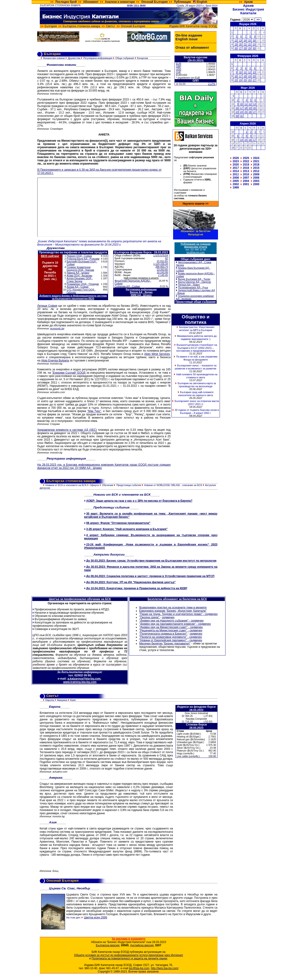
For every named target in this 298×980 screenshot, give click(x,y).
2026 (236, 158)
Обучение (108, 485)
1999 (236, 188)
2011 (236, 174)
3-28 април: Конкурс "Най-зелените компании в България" (127, 529)
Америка (62, 700)
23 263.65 (162, 269)
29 (250, 48)
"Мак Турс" (94, 411)
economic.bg (57, 328)
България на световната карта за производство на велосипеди (197, 385)
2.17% (212, 84)
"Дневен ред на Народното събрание (163, 621)
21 (245, 44)
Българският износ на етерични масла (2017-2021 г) (197, 403)
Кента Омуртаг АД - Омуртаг (194, 282)
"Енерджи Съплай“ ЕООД (69, 373)
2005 (236, 181)
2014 (236, 171)
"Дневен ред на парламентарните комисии (167, 624)
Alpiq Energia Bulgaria (55, 361)
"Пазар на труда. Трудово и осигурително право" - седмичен (178, 614)
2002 (236, 184)
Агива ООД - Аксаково (80, 276)
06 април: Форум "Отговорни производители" (118, 523)
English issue (186, 39)
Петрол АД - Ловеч (189, 285)
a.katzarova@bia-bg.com (84, 679)
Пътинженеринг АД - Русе (193, 287)
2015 (256, 168)
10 (240, 72)
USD (179, 69)
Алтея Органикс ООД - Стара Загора (80, 280)
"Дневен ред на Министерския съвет (163, 627)
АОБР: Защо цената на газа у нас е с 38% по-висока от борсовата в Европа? (139, 501)
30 (254, 48)
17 (240, 76)
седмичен (168, 617)
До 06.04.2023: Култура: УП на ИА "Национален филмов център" (131, 582)
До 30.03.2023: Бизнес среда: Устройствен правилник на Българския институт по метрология (151, 561)
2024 (256, 158)
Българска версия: (108, 945)
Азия (73, 700)
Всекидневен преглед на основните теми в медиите (173, 608)
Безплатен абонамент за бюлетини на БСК (177, 599)
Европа (50, 700)
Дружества (74, 58)
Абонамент (91, 2)
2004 (246, 181)
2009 (256, 174)
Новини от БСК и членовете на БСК (66, 485)
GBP (179, 66)
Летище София (47, 306)
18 (245, 76)
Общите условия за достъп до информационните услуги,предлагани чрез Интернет (128, 955)
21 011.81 (162, 261)
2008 (236, 178)
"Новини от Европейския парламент (163, 640)
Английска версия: (142, 945)
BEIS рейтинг (50, 256)
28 (245, 48)
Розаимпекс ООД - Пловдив (83, 284)
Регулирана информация (98, 58)
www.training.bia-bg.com (80, 682)
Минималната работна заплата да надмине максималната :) (197, 337)
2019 (246, 165)
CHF (178, 72)
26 (236, 48)
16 (254, 40)
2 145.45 (163, 275)
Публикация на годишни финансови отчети (196, 245)
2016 (246, 168)
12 (236, 40)
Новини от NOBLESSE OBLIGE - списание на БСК (173, 485)
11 (245, 72)
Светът (110, 26)
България (51, 26)
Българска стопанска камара (81, 26)
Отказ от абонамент (192, 48)
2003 (256, 181)
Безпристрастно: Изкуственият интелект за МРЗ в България (197, 329)
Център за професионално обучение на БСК (80, 599)
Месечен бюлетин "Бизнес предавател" (165, 644)
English (202, 2)
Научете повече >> (196, 204)
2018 (256, 165)
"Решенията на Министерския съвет (163, 630)
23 (254, 44)
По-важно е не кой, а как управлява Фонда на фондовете (197, 358)
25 (245, 80)
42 (167, 258)
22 (250, 44)
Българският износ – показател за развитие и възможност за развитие (196, 367)
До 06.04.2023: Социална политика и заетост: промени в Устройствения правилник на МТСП (150, 576)
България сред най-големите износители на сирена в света (196, 394)
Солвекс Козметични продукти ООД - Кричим (80, 269)
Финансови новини (54, 58)
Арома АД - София (78, 287)
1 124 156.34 (160, 264)
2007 (246, 178)
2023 (236, 161)
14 (245, 40)
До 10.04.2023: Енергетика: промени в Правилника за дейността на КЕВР (137, 588)
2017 (236, 168)
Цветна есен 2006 (95, 917)
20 (240, 44)
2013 (246, 171)
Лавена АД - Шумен (78, 273)
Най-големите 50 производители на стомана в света (197, 376)
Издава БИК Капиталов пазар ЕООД (193, 26)
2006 (256, 178)
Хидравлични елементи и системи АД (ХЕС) (67, 430)
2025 (246, 158)
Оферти (94, 485)
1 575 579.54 (160, 255)
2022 (246, 161)
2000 (256, 184)
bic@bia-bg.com (196, 252)
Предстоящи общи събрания (195, 302)
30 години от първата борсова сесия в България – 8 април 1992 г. (197, 411)
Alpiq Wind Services (157, 354)
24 (240, 80)
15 (250, 40)
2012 (256, 171)
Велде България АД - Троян (194, 279)
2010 (246, 174)
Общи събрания (125, 58)
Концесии (143, 58)
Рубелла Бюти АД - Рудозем (83, 259)
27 (240, 48)
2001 (246, 184)
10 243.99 (162, 272)
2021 (256, 161)
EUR (179, 64)
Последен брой (66, 2)
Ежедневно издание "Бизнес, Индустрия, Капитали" (173, 611)
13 (240, 40)
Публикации (182, 2)
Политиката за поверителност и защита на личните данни (129, 958)
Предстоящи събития (129, 485)
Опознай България (154, 2)
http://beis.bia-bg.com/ (165, 968)
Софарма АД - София (127, 286)
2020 (236, 165)
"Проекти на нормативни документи (162, 637)
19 (236, 44)
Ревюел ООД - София (79, 256)
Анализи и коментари (120, 2)
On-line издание (189, 35)
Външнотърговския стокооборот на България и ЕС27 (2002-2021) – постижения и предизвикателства (197, 348)
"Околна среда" (150, 617)
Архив (248, 2)
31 (241, 116)
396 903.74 (162, 267)
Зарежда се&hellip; (104, 207)
